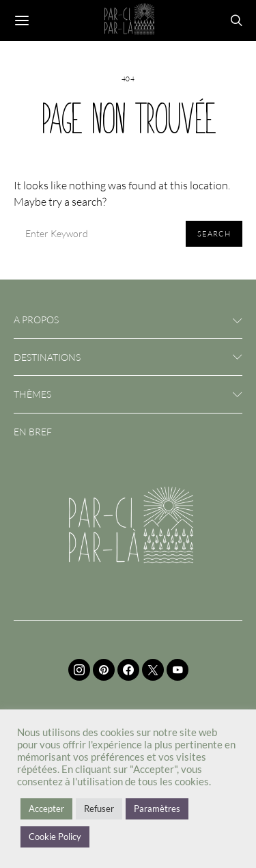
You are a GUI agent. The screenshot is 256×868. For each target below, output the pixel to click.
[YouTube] (177, 670)
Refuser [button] (99, 809)
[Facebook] (128, 670)
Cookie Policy (55, 837)
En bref (33, 432)
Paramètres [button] (157, 809)
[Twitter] (153, 670)
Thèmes (32, 394)
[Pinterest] (104, 670)
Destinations (47, 357)
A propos (36, 320)
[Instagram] (79, 670)
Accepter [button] (46, 809)
